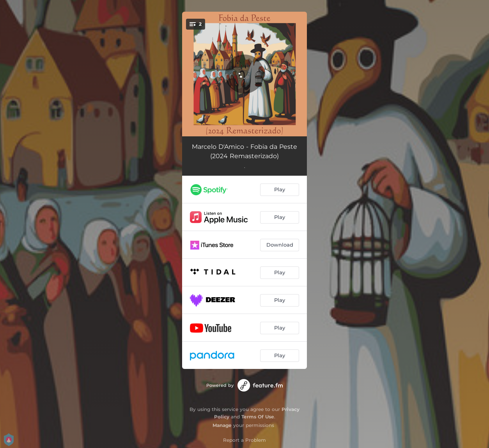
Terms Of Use (258, 417)
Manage (222, 425)
